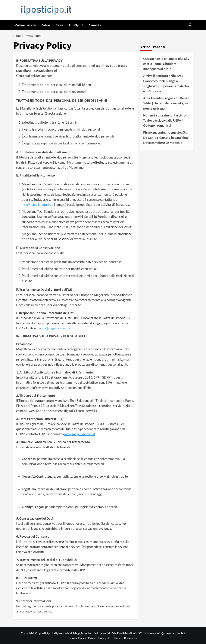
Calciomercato (25, 25)
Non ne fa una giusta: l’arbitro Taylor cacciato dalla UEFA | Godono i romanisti (164, 120)
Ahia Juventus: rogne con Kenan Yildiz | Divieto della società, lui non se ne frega (166, 103)
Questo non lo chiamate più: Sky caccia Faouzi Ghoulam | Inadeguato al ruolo (166, 64)
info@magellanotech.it (37, 205)
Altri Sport (76, 25)
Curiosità (95, 25)
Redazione (131, 638)
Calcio (46, 25)
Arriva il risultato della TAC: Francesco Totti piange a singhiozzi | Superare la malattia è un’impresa (166, 83)
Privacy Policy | (98, 638)
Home (17, 36)
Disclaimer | (116, 638)
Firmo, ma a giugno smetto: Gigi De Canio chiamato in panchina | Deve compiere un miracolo (166, 137)
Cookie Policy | (78, 638)
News (59, 25)
